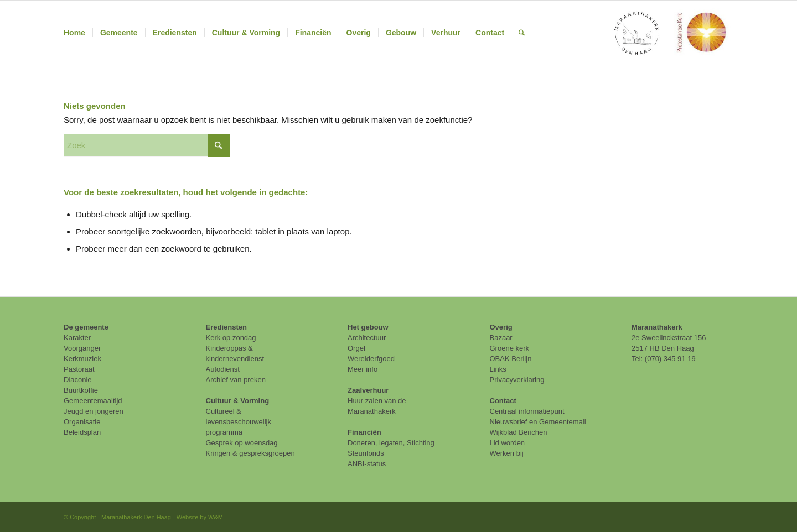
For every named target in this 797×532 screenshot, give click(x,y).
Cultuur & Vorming (238, 401)
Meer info (363, 369)
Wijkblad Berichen (519, 432)
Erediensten (226, 327)
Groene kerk (510, 348)
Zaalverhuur (368, 390)
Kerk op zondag (231, 338)
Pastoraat (79, 369)
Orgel (356, 348)
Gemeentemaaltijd (93, 401)
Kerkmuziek (82, 359)
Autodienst (223, 369)
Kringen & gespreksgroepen (250, 453)
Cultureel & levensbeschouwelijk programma (239, 422)
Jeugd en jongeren (94, 411)
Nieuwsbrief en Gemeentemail (538, 422)
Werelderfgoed (371, 359)
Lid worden (508, 443)
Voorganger (82, 348)
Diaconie (78, 380)
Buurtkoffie (81, 390)
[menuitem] (74, 33)
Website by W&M (200, 517)
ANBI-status (367, 464)
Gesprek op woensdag (242, 443)
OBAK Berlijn (511, 359)
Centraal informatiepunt (527, 411)
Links (498, 369)
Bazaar (501, 338)
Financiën (364, 432)
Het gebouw (368, 327)
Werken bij (507, 453)
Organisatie (82, 422)
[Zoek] (522, 33)
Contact (503, 401)
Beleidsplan (82, 432)
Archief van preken (236, 380)
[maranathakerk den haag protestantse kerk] (669, 33)
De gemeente (86, 327)
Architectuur (367, 338)
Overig (501, 327)
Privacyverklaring (517, 380)
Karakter (77, 338)
